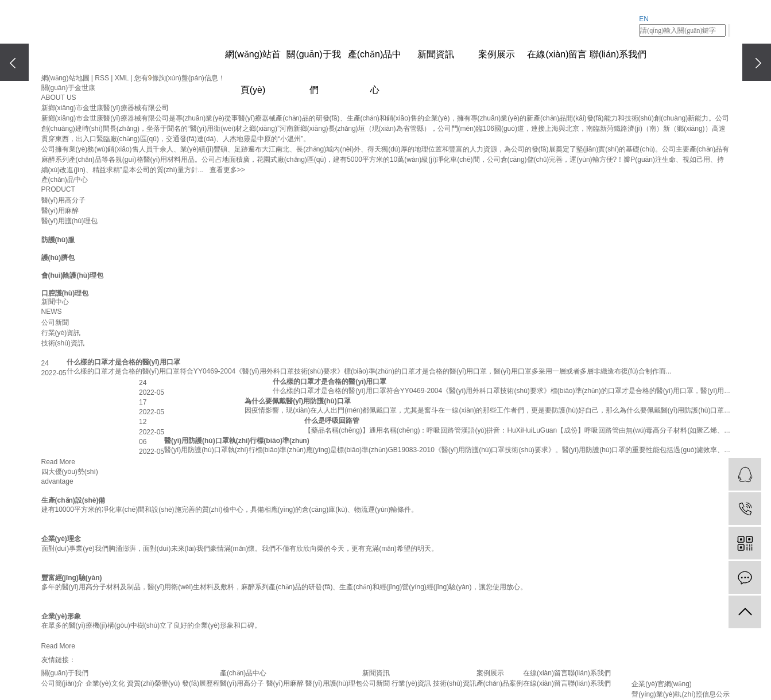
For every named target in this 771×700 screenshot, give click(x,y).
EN (644, 19)
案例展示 (497, 54)
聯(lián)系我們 (618, 54)
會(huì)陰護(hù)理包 (73, 275)
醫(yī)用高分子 (63, 200)
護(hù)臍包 (58, 258)
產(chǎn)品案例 (500, 683)
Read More (58, 462)
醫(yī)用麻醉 (60, 211)
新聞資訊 (436, 54)
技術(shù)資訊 (63, 343)
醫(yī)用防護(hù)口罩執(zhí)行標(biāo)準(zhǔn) (237, 441)
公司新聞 (55, 322)
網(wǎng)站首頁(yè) (253, 61)
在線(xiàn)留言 (557, 54)
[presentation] (14, 62)
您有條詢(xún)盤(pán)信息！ (180, 78)
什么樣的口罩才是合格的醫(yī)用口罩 (123, 362)
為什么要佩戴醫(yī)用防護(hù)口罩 (298, 401)
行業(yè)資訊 (61, 333)
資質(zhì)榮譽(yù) (154, 683)
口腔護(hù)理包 (65, 293)
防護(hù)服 (58, 240)
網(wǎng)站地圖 (65, 78)
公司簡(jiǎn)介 (63, 683)
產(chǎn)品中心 (375, 61)
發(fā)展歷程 (201, 683)
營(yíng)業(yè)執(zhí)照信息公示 (681, 694)
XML (122, 78)
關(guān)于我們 (313, 61)
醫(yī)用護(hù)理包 (70, 221)
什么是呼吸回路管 (332, 421)
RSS (102, 78)
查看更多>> (227, 170)
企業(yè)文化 (105, 683)
